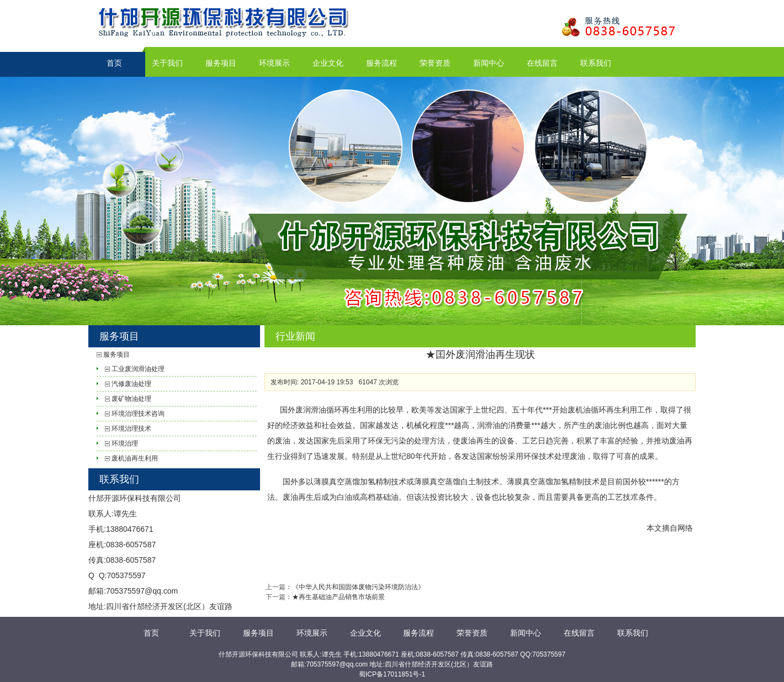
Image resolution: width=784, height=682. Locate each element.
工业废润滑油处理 (138, 369)
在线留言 (542, 63)
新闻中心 (489, 63)
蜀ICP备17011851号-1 (392, 674)
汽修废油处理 (131, 384)
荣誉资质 (435, 63)
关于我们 (167, 63)
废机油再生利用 (135, 458)
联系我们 (596, 63)
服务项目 (221, 63)
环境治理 (125, 443)
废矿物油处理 (131, 399)
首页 (114, 63)
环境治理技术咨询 (138, 414)
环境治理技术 (131, 429)
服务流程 (382, 63)
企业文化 (328, 63)
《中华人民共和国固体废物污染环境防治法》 (358, 587)
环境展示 (274, 63)
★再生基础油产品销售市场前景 (338, 597)
